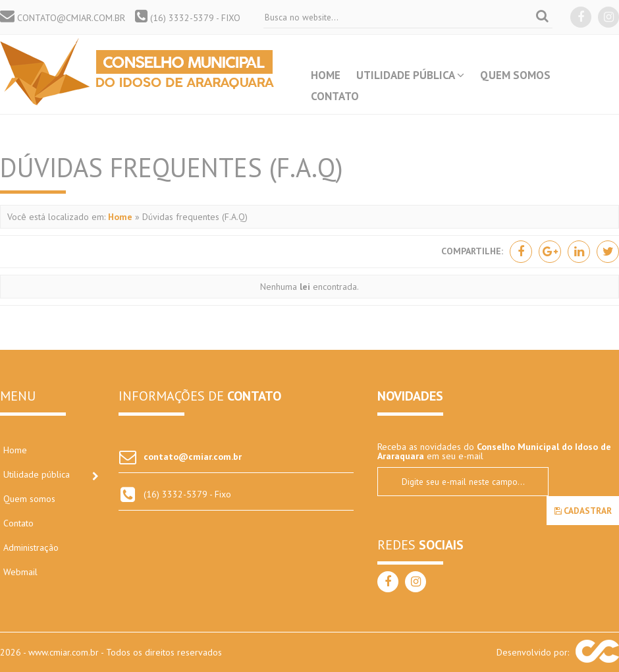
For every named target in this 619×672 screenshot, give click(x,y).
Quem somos (515, 75)
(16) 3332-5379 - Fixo (188, 18)
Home (326, 75)
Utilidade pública (410, 75)
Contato (335, 96)
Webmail (20, 572)
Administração (31, 547)
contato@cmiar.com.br (63, 18)
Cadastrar (583, 511)
